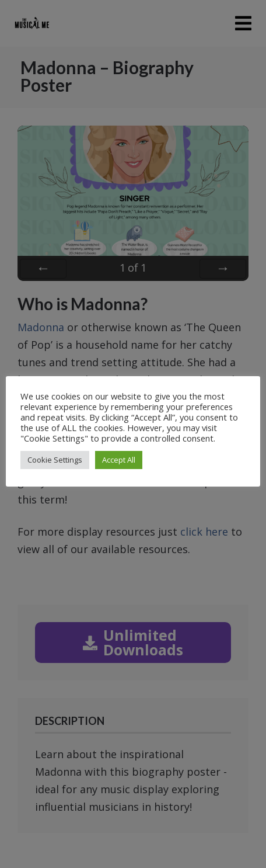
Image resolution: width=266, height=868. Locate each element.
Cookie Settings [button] (55, 460)
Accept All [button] (119, 460)
